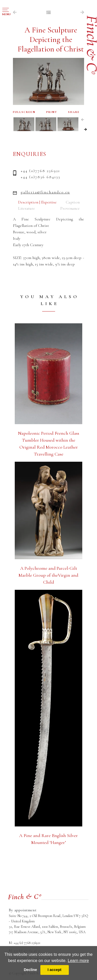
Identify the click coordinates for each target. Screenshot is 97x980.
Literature (27, 208)
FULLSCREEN (24, 112)
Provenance (70, 208)
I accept (55, 970)
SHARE (74, 112)
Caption (73, 202)
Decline (30, 970)
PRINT (52, 112)
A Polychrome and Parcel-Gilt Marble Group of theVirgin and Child (48, 575)
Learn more (78, 961)
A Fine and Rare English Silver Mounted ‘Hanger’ (48, 839)
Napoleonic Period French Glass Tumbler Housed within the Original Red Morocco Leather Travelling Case (49, 444)
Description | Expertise (37, 202)
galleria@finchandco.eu (45, 192)
